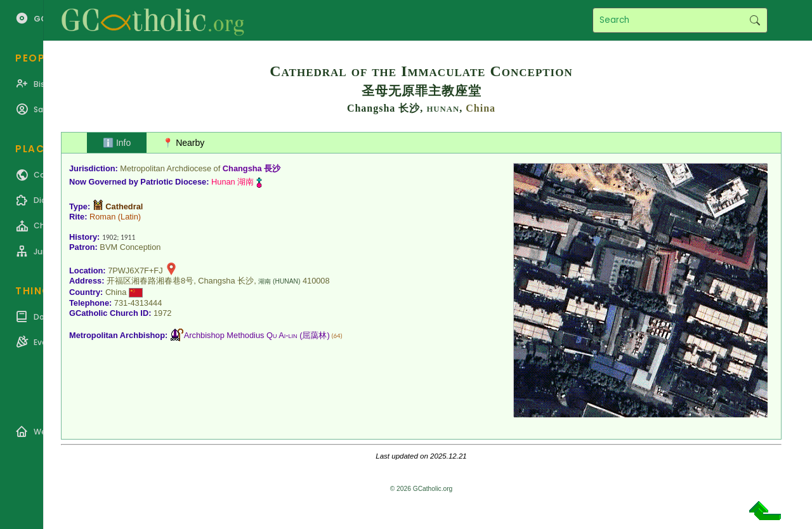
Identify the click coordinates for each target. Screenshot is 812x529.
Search (755, 20)
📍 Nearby (183, 143)
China (481, 108)
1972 (162, 313)
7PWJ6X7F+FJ (135, 271)
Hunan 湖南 (232, 182)
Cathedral (124, 206)
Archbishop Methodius (241, 335)
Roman (102, 217)
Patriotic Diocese (173, 182)
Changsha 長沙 (252, 168)
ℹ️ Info (117, 143)
